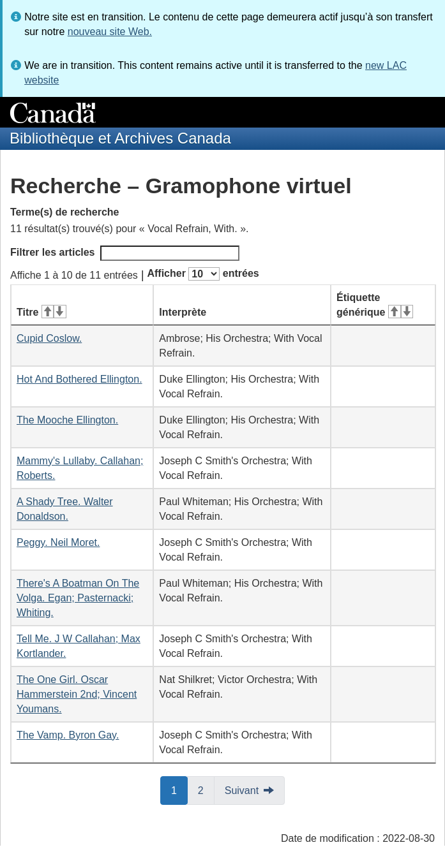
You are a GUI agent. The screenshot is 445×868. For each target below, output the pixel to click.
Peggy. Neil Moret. (58, 542)
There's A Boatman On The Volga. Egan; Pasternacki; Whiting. (78, 598)
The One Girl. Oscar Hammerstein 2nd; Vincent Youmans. (77, 694)
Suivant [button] (242, 791)
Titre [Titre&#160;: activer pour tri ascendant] (41, 312)
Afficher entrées (203, 274)
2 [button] (206, 790)
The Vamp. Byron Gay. (68, 735)
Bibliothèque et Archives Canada (120, 138)
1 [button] (179, 790)
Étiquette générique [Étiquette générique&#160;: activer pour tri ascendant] (375, 305)
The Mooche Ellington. (67, 420)
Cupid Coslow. (49, 338)
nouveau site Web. (110, 32)
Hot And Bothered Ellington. (79, 379)
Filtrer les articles (125, 253)
